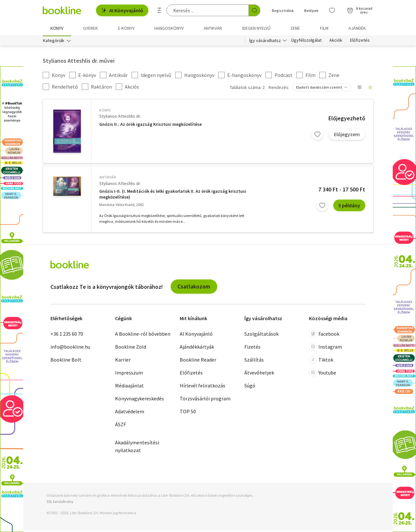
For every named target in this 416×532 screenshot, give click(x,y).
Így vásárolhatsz (265, 41)
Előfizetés (360, 41)
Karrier (123, 361)
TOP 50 (188, 412)
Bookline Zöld (131, 348)
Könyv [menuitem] (57, 28)
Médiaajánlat (129, 386)
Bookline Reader (198, 361)
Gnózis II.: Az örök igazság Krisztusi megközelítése (150, 125)
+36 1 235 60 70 (67, 335)
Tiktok (321, 361)
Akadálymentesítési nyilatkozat (137, 447)
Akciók (336, 41)
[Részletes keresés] (159, 10)
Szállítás (254, 361)
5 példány (349, 207)
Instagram (325, 348)
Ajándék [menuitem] (357, 28)
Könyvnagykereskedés (139, 399)
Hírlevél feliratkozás (203, 386)
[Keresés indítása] (254, 10)
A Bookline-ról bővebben (143, 335)
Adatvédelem (130, 412)
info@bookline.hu (70, 348)
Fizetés (252, 348)
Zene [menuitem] (295, 28)
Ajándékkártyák (197, 348)
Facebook (324, 335)
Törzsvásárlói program (205, 399)
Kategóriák (54, 41)
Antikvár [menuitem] (213, 28)
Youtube (323, 374)
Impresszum (129, 374)
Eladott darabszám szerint (319, 88)
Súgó (250, 386)
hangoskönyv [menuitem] (169, 28)
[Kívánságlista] (332, 10)
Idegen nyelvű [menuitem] (256, 28)
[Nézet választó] (359, 89)
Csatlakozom (194, 288)
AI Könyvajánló (122, 10)
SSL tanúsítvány (60, 502)
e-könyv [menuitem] (126, 28)
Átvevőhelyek (259, 374)
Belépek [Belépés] (311, 11)
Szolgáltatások (261, 335)
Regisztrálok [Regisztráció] (283, 11)
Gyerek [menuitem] (91, 28)
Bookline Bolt (66, 361)
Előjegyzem (347, 135)
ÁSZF (121, 425)
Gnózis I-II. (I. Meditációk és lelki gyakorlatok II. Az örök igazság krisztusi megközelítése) (173, 195)
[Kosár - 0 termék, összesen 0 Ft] (360, 10)
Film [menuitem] (324, 28)
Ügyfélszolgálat (306, 41)
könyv (105, 111)
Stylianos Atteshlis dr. (120, 117)
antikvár (107, 178)
